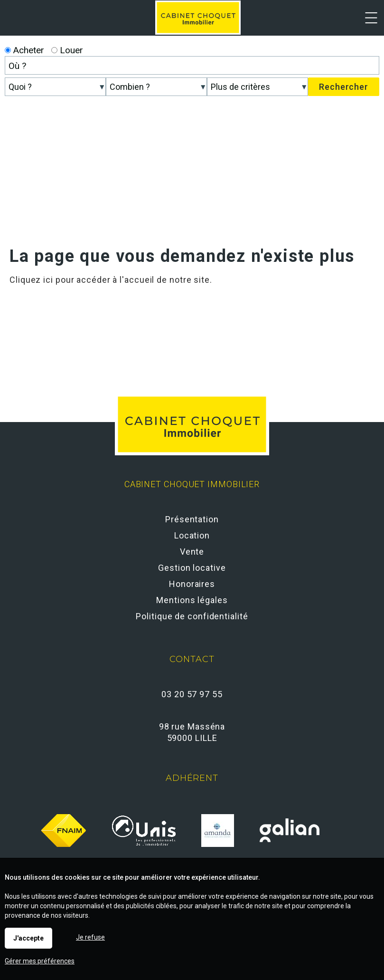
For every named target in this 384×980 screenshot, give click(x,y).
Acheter (24, 50)
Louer (67, 50)
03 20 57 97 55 (192, 694)
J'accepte (28, 938)
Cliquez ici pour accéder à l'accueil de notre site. (111, 280)
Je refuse (90, 937)
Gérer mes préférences (40, 961)
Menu (371, 21)
